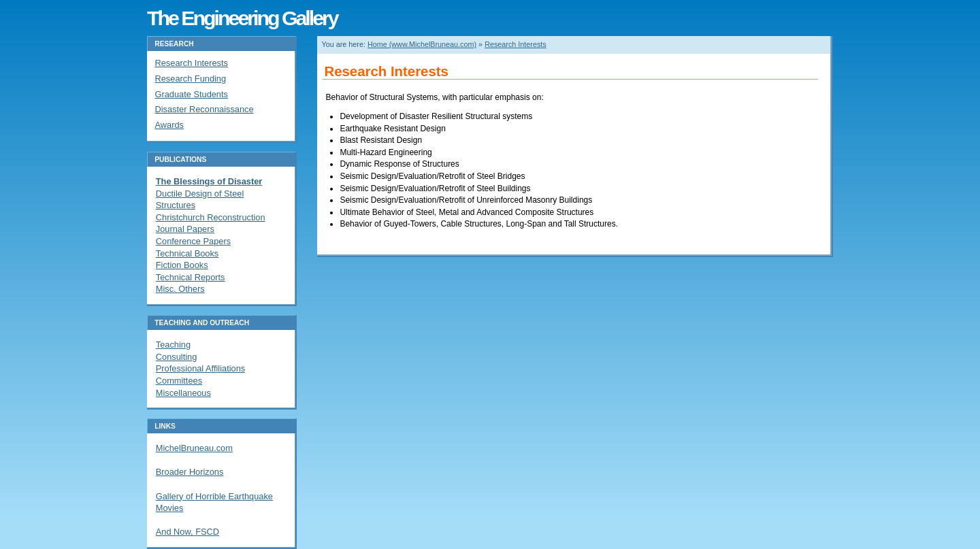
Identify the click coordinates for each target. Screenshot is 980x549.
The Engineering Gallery (242, 18)
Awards (169, 125)
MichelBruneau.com (194, 448)
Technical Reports (191, 277)
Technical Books (187, 253)
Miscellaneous (183, 393)
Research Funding (191, 79)
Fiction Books (182, 265)
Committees (179, 381)
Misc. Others (180, 289)
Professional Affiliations (200, 368)
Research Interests (516, 44)
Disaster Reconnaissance (205, 109)
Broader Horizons (190, 472)
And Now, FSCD (187, 532)
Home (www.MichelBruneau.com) (422, 44)
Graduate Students (192, 94)
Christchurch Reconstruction (211, 217)
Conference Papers (193, 241)
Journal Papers (185, 229)
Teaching (173, 345)
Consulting (176, 357)
